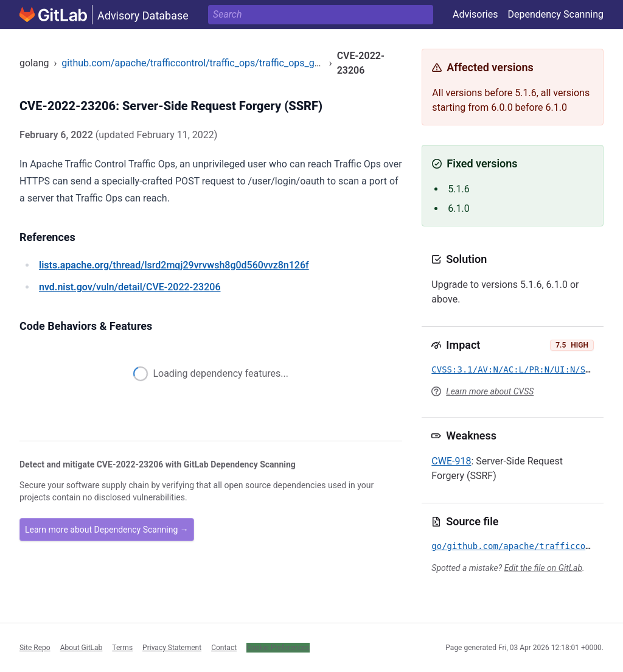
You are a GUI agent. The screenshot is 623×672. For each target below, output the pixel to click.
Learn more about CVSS (490, 391)
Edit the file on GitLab (543, 568)
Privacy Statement (172, 648)
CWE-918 (451, 461)
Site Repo (35, 648)
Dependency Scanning (555, 14)
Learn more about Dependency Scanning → (107, 530)
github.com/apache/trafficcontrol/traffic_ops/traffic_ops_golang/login (212, 63)
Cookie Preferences (278, 648)
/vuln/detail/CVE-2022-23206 (130, 287)
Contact (224, 648)
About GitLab (82, 648)
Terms (122, 648)
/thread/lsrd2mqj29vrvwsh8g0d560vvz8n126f (174, 265)
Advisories (475, 14)
